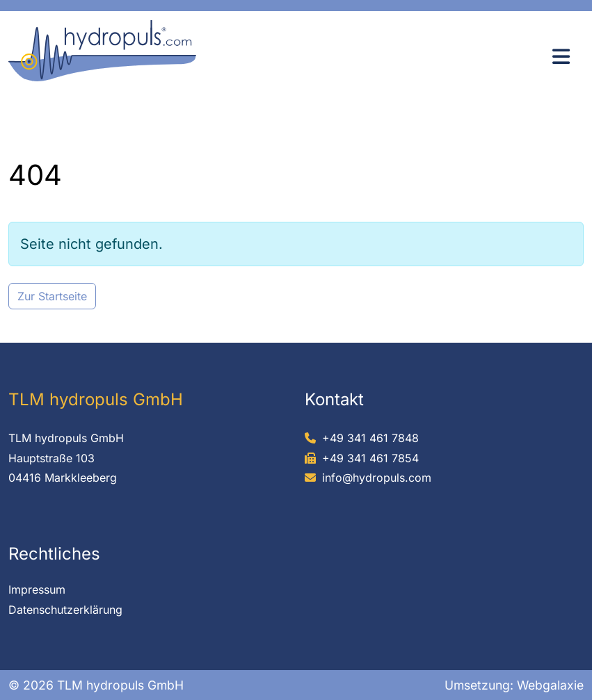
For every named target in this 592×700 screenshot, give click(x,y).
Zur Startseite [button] (52, 296)
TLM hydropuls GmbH (66, 438)
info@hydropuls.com (377, 478)
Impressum (37, 589)
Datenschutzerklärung (65, 610)
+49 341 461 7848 (370, 438)
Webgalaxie (550, 685)
